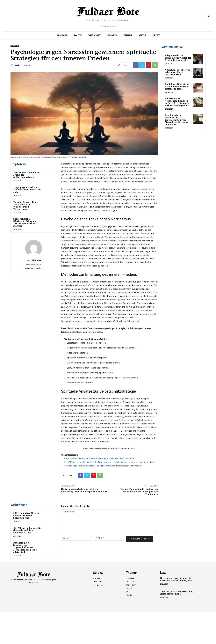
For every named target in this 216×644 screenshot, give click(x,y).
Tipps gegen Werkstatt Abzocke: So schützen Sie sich (27, 190)
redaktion (18, 65)
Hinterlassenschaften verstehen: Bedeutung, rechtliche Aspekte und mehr (99, 458)
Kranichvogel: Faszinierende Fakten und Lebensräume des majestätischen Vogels (103, 466)
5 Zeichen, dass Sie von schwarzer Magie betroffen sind (26, 516)
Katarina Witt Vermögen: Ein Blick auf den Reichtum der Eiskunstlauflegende (177, 102)
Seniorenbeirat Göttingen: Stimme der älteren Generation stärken (26, 222)
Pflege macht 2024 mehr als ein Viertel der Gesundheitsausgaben (178, 58)
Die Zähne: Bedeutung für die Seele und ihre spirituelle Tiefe (28, 531)
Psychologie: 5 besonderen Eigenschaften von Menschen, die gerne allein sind (25, 548)
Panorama (15, 46)
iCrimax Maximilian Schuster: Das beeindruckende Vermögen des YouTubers (139, 492)
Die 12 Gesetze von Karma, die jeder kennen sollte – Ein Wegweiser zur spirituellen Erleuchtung (109, 462)
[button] (209, 16)
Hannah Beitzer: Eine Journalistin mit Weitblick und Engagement (25, 206)
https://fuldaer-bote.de (34, 265)
